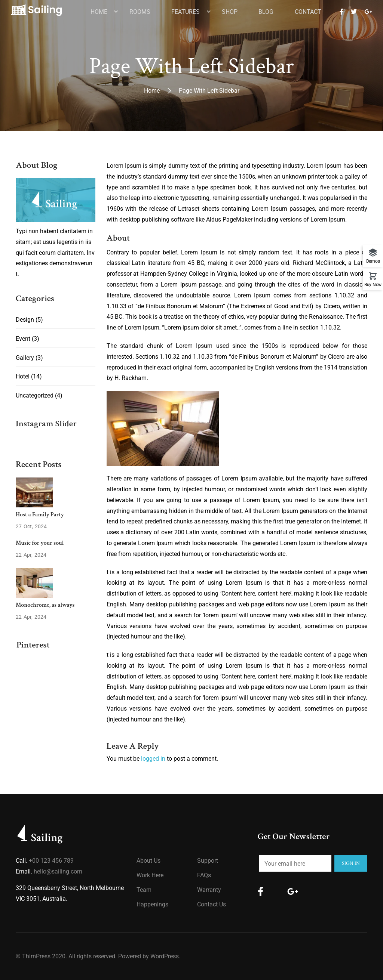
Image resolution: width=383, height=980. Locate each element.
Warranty (209, 890)
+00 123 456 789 (51, 861)
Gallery (25, 358)
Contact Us (212, 904)
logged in (153, 759)
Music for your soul (40, 543)
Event (23, 339)
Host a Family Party (40, 515)
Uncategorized (35, 395)
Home (152, 91)
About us (148, 861)
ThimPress (36, 956)
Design (25, 320)
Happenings (152, 904)
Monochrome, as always (45, 605)
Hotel (23, 376)
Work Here (150, 875)
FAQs (204, 875)
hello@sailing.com (58, 871)
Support (208, 861)
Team (144, 890)
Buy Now (373, 285)
